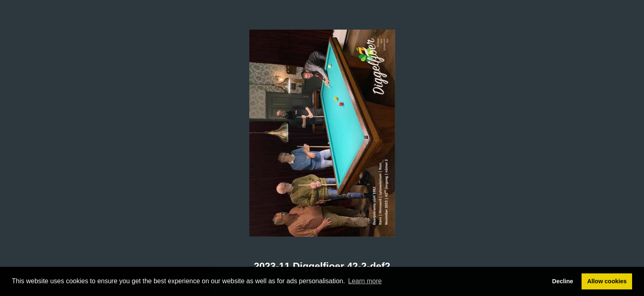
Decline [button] (562, 281)
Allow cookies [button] (607, 281)
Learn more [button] (365, 281)
